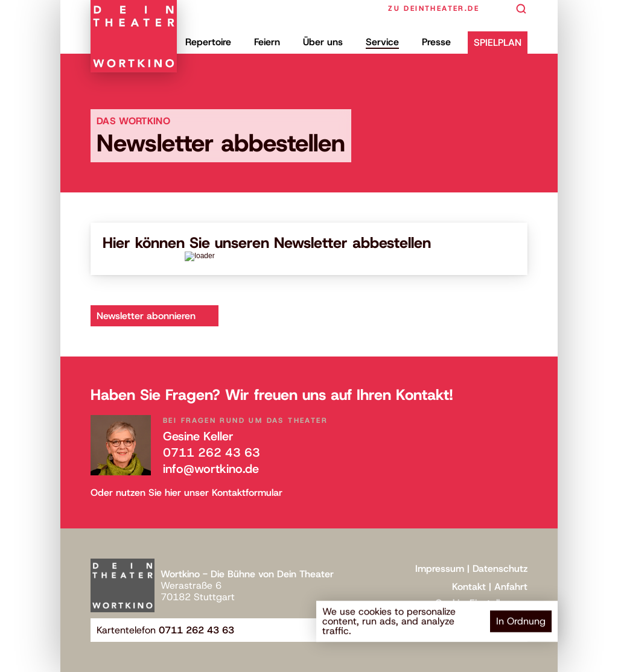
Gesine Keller (198, 436)
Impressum (440, 569)
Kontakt (469, 587)
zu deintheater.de (434, 8)
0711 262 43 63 (212, 452)
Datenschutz (500, 569)
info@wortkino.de (211, 469)
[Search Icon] (521, 9)
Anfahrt (511, 587)
